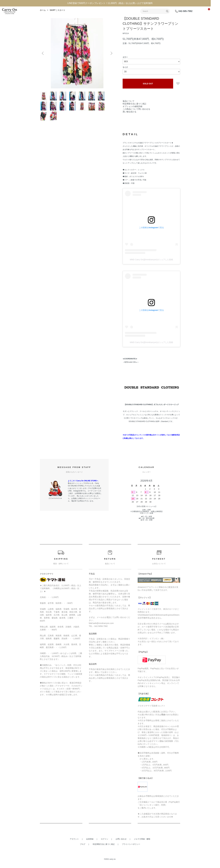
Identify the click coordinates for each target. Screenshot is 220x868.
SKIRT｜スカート (57, 19)
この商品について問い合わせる (136, 118)
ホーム (43, 19)
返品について (129, 110)
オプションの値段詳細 (132, 115)
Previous (44, 62)
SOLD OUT (148, 93)
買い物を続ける (130, 121)
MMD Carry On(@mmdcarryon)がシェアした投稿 (151, 299)
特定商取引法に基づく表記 (134, 113)
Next (110, 62)
